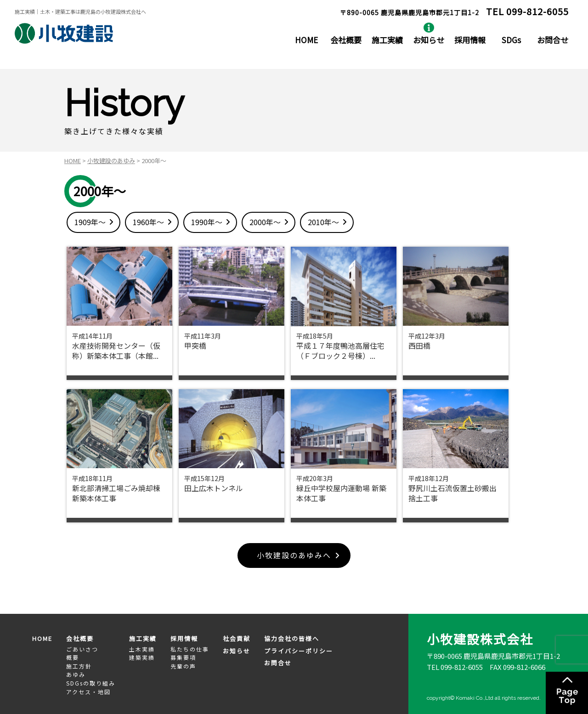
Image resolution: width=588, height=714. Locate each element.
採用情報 (470, 40)
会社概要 (346, 40)
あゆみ (76, 675)
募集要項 (183, 657)
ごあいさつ (82, 649)
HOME (306, 40)
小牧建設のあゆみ (111, 161)
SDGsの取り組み (91, 683)
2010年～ (323, 222)
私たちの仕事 (190, 649)
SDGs (511, 40)
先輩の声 (183, 666)
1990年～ (207, 222)
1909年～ (90, 222)
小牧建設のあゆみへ (294, 555)
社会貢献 (237, 638)
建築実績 (142, 657)
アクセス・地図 (88, 692)
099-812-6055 (537, 11)
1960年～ (148, 222)
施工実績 (387, 40)
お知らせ (429, 40)
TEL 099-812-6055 (455, 667)
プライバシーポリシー (299, 651)
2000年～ (265, 222)
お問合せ (553, 40)
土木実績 (142, 649)
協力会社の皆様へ (292, 638)
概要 (73, 657)
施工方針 (79, 666)
